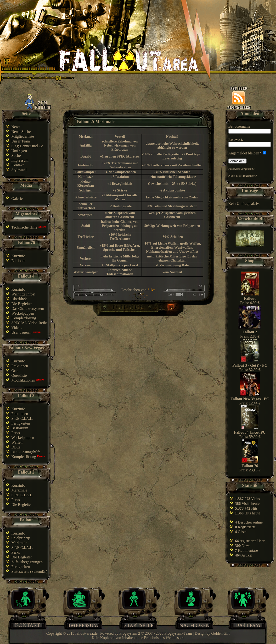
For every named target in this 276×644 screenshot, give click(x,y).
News (16, 127)
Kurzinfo (18, 256)
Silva (151, 290)
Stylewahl (19, 170)
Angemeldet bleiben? (247, 153)
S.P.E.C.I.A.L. (22, 418)
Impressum (20, 160)
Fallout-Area (128, 60)
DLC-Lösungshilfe (26, 452)
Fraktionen (20, 366)
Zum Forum (38, 101)
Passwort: (250, 142)
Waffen (17, 442)
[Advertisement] (139, 98)
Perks (16, 433)
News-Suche (21, 132)
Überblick (19, 299)
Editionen (19, 261)
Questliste (19, 375)
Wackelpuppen (23, 313)
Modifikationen (23, 380)
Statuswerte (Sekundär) (29, 571)
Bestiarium (20, 428)
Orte (15, 371)
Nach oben (194, 625)
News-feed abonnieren (239, 98)
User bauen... (22, 332)
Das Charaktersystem (28, 308)
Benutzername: (250, 129)
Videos (17, 328)
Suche (16, 156)
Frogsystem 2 (130, 633)
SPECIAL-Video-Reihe (30, 323)
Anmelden (237, 161)
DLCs (16, 447)
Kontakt (18, 165)
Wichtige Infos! (23, 294)
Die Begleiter (22, 304)
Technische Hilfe (25, 227)
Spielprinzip (21, 538)
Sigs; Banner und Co (27, 146)
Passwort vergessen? (242, 169)
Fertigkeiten (21, 423)
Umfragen (19, 151)
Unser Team (21, 141)
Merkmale (19, 490)
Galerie (17, 199)
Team (250, 625)
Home (139, 625)
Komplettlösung (24, 318)
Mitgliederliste (23, 136)
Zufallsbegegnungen (27, 562)
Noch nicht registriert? (243, 176)
